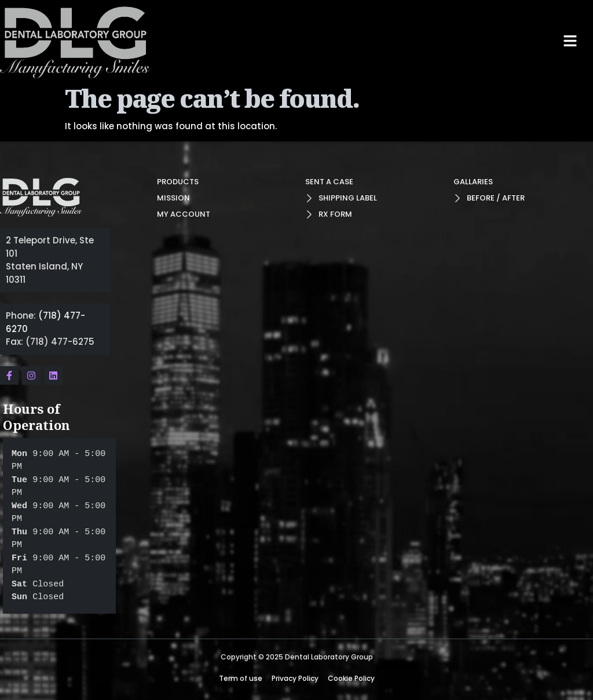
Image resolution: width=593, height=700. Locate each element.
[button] (570, 41)
